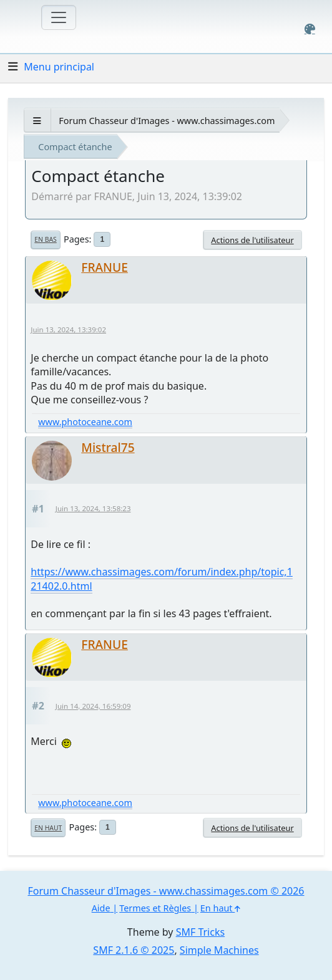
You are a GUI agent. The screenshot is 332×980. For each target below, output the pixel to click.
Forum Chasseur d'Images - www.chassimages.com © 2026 (166, 891)
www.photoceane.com (85, 422)
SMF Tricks (200, 932)
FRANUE (105, 267)
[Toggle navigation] (59, 17)
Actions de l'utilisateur (252, 240)
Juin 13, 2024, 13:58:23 (93, 508)
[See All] (37, 121)
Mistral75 (108, 447)
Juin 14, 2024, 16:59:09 (93, 706)
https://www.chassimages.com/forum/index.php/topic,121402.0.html (162, 579)
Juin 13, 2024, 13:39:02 (68, 329)
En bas (45, 239)
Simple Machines (219, 950)
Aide (101, 908)
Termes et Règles (155, 908)
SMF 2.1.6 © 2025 (134, 950)
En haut (48, 828)
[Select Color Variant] (310, 29)
